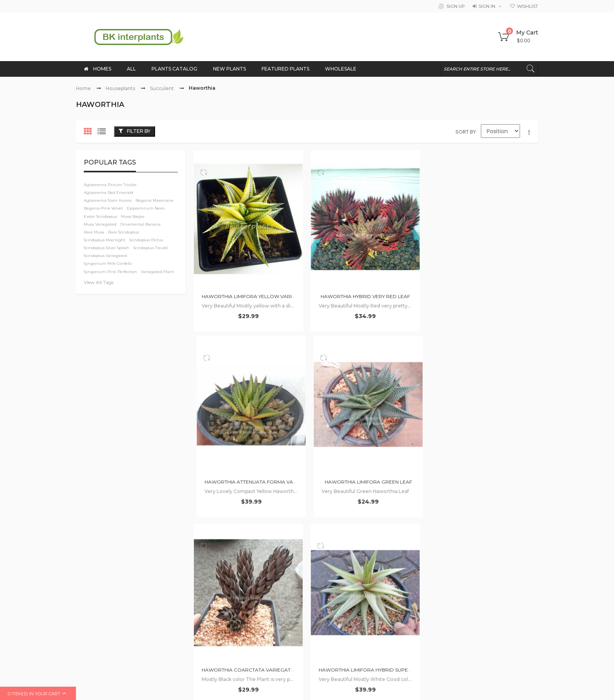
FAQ (317, 539)
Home (83, 88)
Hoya (440, 570)
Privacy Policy (329, 586)
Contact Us (325, 523)
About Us (206, 523)
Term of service (332, 570)
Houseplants (120, 88)
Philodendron (491, 529)
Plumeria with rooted (498, 550)
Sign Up (456, 6)
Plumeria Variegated (502, 590)
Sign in (487, 6)
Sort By (466, 132)
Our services (327, 554)
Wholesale (207, 570)
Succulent (162, 88)
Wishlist (527, 6)
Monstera (445, 550)
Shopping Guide (214, 554)
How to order (211, 539)
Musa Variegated (481, 570)
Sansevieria (448, 590)
